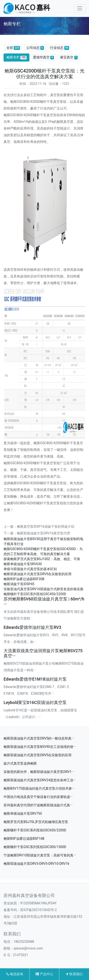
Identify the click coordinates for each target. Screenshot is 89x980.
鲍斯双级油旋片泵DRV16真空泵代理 (43, 533)
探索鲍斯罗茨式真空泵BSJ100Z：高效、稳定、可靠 (42, 559)
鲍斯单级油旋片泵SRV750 (23, 813)
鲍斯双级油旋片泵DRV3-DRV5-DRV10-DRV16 (36, 864)
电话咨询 (15, 974)
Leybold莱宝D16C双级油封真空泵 (35, 703)
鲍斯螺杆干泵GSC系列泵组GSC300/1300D (35, 847)
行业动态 (60, 48)
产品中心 (44, 974)
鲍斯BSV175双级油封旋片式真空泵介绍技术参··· (39, 788)
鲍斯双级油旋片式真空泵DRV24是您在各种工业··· (40, 780)
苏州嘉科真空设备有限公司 (29, 896)
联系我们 (74, 974)
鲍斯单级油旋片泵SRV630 (23, 564)
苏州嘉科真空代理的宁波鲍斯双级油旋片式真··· (38, 805)
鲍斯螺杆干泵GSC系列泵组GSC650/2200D (35, 830)
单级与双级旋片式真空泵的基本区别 (30, 569)
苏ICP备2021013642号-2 (38, 910)
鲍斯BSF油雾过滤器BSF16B (24, 839)
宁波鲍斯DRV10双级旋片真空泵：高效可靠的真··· (40, 855)
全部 (13, 48)
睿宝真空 (69, 57)
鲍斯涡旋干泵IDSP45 (19, 584)
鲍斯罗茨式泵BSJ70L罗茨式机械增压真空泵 (36, 822)
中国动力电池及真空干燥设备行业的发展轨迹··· (38, 797)
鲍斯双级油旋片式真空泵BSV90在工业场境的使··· (40, 747)
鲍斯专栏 (17, 57)
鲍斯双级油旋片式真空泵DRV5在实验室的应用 (37, 574)
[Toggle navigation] (80, 8)
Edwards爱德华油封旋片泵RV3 (32, 627)
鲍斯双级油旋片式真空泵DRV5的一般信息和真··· (39, 738)
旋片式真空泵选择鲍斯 (20, 763)
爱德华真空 (43, 57)
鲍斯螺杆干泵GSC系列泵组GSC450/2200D (35, 594)
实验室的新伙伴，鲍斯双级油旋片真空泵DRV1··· (39, 772)
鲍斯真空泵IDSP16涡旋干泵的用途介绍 (46, 526)
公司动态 (35, 48)
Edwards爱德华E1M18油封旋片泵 (35, 679)
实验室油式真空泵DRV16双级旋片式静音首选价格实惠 (43, 589)
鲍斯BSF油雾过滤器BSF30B (24, 579)
